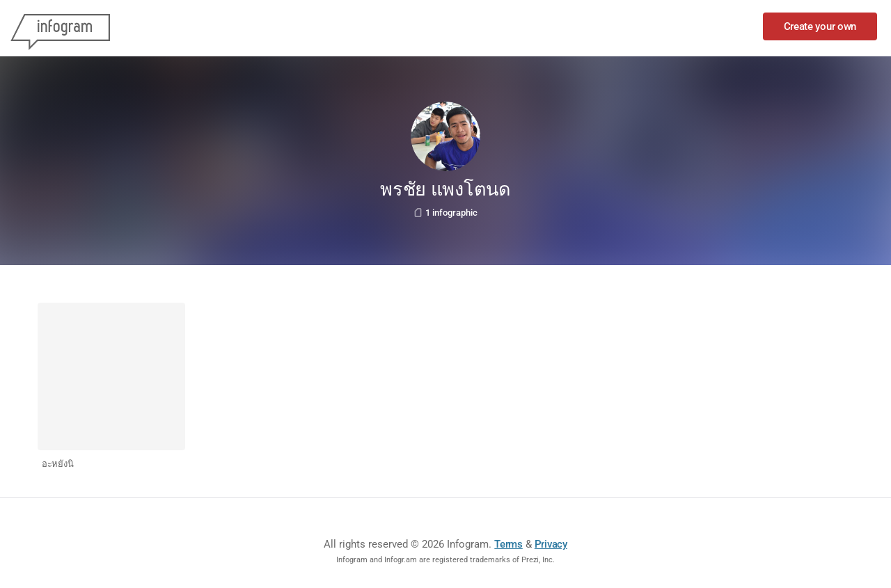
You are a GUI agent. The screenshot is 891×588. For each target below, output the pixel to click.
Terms (508, 544)
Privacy (551, 544)
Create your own (820, 26)
